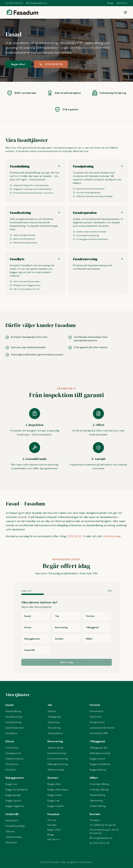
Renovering (55, 741)
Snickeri (53, 778)
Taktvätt (10, 831)
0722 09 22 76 (14, 3)
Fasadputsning (14, 717)
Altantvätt (11, 842)
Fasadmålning (13, 711)
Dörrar (10, 741)
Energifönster (97, 722)
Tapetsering (96, 801)
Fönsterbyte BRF (99, 733)
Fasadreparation (15, 728)
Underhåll (12, 814)
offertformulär (112, 536)
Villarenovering (56, 770)
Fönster (95, 705)
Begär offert (18, 64)
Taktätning (53, 722)
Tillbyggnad (97, 741)
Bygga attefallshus (100, 764)
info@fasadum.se (37, 3)
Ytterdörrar (12, 748)
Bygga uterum (98, 759)
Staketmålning (98, 806)
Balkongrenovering (58, 764)
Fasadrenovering (57, 753)
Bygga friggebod (15, 806)
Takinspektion (55, 733)
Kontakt (52, 825)
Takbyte (52, 711)
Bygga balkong (98, 770)
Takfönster (96, 717)
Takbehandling (14, 837)
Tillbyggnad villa (98, 748)
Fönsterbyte (97, 711)
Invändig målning (99, 790)
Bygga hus (11, 784)
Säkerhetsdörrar (15, 759)
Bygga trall (53, 801)
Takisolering (54, 728)
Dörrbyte (11, 770)
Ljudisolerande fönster (102, 728)
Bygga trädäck (56, 806)
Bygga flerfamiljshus (17, 790)
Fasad (9, 705)
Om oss (52, 820)
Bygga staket (55, 795)
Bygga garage (13, 795)
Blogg (110, 3)
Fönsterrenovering (58, 759)
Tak (50, 705)
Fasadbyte (11, 733)
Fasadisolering (14, 722)
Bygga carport (14, 801)
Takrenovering (55, 748)
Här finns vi (122, 3)
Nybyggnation (15, 778)
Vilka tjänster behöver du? (39, 602)
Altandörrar (12, 764)
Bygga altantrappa (58, 790)
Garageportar (13, 753)
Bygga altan (54, 784)
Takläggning (54, 717)
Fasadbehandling (15, 826)
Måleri (94, 778)
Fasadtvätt (12, 820)
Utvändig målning (99, 784)
